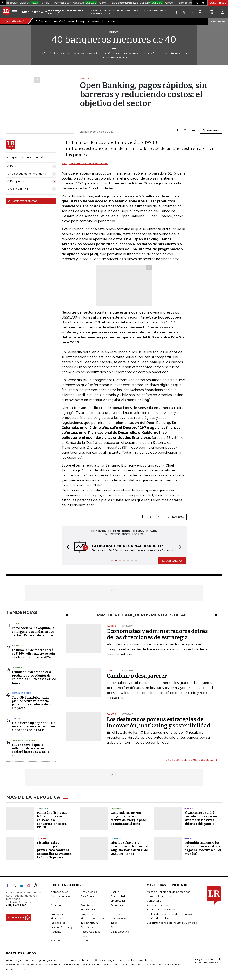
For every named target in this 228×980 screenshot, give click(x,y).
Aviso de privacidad (158, 905)
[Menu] (15, 12)
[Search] (200, 12)
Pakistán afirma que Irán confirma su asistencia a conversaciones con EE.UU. (52, 820)
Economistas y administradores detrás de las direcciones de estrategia (157, 634)
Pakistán (43, 808)
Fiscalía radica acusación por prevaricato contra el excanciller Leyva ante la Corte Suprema (54, 850)
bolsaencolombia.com (142, 960)
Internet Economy (62, 927)
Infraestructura (89, 923)
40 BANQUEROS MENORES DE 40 (66, 12)
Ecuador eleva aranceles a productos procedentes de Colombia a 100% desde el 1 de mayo (34, 677)
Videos (85, 940)
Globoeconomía (121, 918)
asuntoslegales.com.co (20, 960)
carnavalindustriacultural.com (62, 965)
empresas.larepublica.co (77, 960)
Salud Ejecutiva (120, 932)
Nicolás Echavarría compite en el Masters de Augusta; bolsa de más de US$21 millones (129, 848)
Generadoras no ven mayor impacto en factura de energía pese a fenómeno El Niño (128, 818)
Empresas (57, 914)
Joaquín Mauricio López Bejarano (85, 163)
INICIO (26, 12)
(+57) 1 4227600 (16, 905)
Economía (117, 905)
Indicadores (58, 923)
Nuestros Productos (159, 896)
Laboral (17, 718)
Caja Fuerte (88, 896)
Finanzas (56, 918)
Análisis (115, 892)
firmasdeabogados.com (110, 960)
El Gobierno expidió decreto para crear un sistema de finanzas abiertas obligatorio (201, 818)
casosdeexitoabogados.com (24, 965)
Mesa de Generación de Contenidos (168, 892)
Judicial (42, 838)
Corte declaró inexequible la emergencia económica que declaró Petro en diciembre (33, 632)
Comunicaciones (22, 693)
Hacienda (17, 624)
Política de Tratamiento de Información (170, 914)
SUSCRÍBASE (218, 3)
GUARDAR (211, 130)
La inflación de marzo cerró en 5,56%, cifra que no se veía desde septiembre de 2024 (33, 653)
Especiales (87, 914)
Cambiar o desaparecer (137, 676)
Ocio (114, 927)
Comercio (18, 668)
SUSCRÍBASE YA (172, 561)
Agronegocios (59, 892)
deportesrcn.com (17, 969)
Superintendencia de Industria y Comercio (172, 923)
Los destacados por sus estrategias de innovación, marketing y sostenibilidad (159, 722)
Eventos (115, 914)
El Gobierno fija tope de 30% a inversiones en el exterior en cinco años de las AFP (34, 726)
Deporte (116, 838)
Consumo (57, 905)
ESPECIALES (40, 12)
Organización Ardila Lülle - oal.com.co (208, 961)
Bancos (189, 808)
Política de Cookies (158, 918)
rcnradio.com (111, 965)
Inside (114, 923)
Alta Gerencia (89, 892)
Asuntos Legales (60, 896)
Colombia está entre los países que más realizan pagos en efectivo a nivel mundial (203, 848)
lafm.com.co (153, 965)
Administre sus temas (22, 201)
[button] (66, 547)
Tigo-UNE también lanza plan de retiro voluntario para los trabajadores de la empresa (32, 703)
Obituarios (87, 927)
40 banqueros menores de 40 (114, 40)
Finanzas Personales (93, 918)
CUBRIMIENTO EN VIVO (24, 740)
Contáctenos (155, 901)
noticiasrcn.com (133, 965)
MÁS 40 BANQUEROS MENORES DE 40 (189, 760)
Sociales (56, 940)
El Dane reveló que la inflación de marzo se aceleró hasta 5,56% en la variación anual (31, 750)
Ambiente (116, 808)
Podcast (56, 932)
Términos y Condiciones (161, 909)
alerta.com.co (173, 965)
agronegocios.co (48, 960)
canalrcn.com (91, 965)
